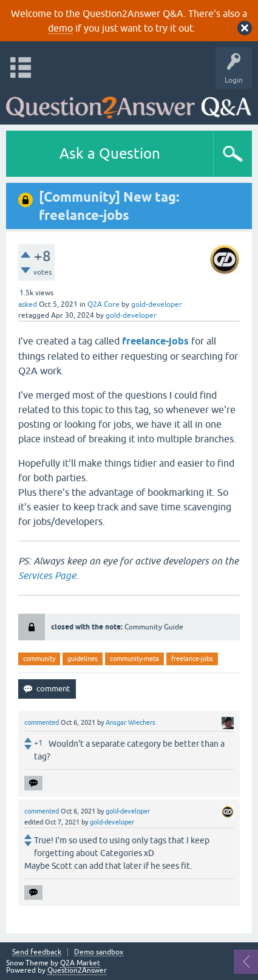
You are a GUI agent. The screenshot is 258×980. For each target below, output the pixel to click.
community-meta (134, 659)
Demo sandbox (99, 952)
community (39, 659)
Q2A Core (104, 304)
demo (60, 28)
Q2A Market (80, 963)
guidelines (83, 659)
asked (28, 304)
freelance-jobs (192, 659)
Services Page (47, 575)
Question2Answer (77, 970)
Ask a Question (110, 153)
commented (42, 722)
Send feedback (37, 952)
